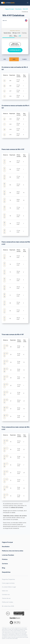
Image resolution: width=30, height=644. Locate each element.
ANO (14, 59)
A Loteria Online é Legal (9, 587)
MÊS (5, 59)
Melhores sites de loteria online (13, 551)
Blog (3, 568)
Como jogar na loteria (8, 583)
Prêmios (5, 559)
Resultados (19, 9)
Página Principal (10, 9)
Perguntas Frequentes (8, 579)
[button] (28, 3)
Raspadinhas (6, 572)
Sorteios (5, 564)
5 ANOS (24, 59)
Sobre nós (5, 591)
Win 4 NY (25, 9)
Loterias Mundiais (8, 555)
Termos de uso (6, 598)
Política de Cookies (8, 602)
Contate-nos (6, 595)
